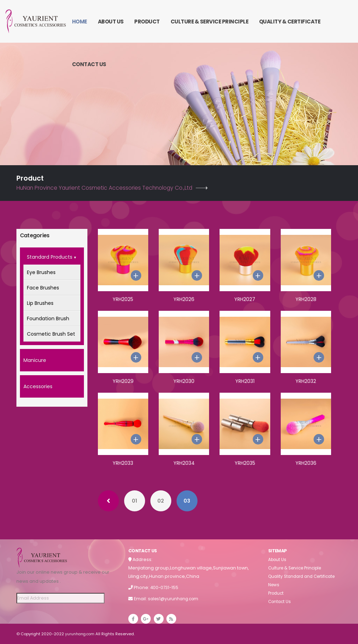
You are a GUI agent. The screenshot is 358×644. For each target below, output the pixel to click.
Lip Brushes (40, 303)
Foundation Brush (48, 318)
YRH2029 (123, 381)
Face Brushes (43, 288)
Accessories (38, 386)
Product (147, 22)
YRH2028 (306, 299)
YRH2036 (306, 463)
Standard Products (52, 258)
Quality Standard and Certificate (305, 576)
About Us (111, 22)
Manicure (35, 360)
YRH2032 (306, 381)
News (274, 585)
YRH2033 (123, 463)
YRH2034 (184, 463)
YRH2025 (123, 299)
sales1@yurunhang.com (175, 599)
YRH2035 (245, 463)
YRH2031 (245, 381)
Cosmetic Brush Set (51, 334)
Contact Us (89, 64)
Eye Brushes (41, 272)
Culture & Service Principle (210, 22)
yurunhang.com (81, 634)
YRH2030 (184, 381)
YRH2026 (184, 299)
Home (80, 22)
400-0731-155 (165, 587)
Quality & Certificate (290, 22)
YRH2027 (245, 299)
